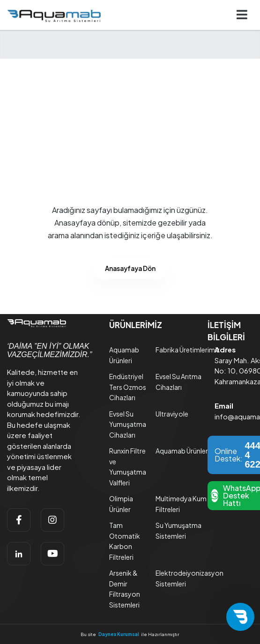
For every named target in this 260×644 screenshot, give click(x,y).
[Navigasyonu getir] (242, 15)
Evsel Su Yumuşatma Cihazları (128, 424)
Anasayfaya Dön (130, 268)
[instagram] (52, 520)
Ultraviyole (172, 414)
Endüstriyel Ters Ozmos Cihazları (128, 387)
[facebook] (19, 520)
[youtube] (52, 554)
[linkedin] (19, 554)
